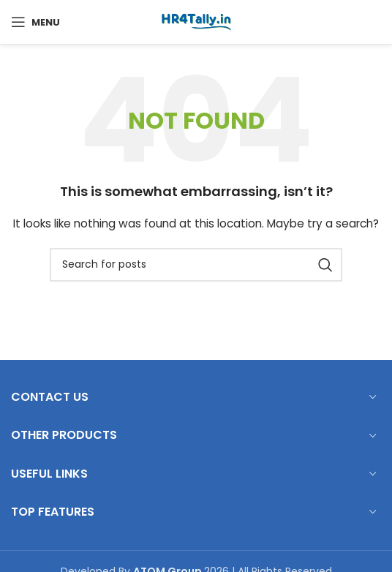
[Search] (196, 265)
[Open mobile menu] (35, 22)
